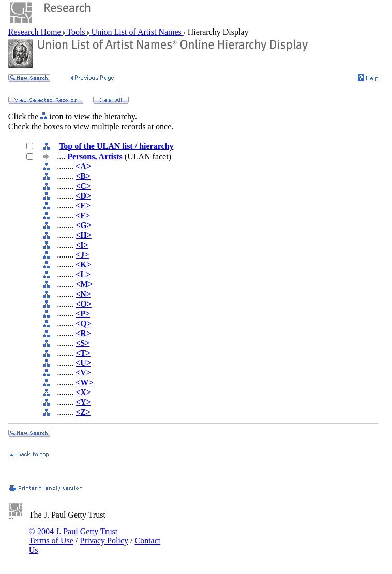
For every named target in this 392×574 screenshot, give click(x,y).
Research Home (36, 32)
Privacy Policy (104, 541)
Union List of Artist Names (137, 32)
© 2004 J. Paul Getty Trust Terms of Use (73, 536)
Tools (76, 32)
